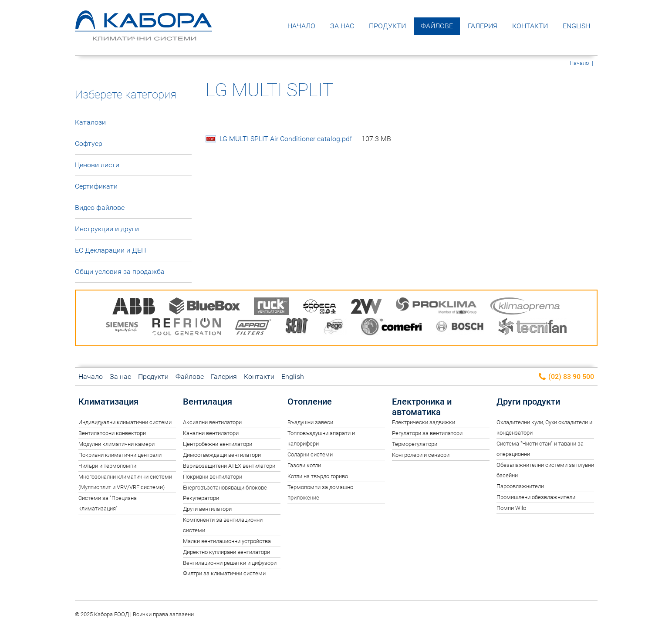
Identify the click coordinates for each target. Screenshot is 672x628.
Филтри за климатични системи (224, 573)
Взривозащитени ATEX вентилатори (229, 466)
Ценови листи (97, 165)
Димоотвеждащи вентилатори (222, 455)
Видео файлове (100, 208)
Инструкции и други (107, 229)
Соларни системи (310, 454)
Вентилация (208, 402)
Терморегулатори (415, 444)
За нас (342, 26)
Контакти (530, 26)
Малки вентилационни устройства (227, 541)
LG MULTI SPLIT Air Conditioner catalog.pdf (305, 139)
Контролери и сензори (421, 455)
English (576, 26)
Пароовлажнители (520, 486)
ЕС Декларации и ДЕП (110, 250)
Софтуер (89, 143)
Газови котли (304, 465)
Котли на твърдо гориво (318, 476)
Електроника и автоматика (422, 407)
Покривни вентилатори (213, 477)
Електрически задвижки (424, 422)
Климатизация (108, 402)
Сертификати (96, 186)
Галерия (483, 26)
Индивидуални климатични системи (125, 422)
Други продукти (528, 402)
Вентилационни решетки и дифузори (230, 563)
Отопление (310, 402)
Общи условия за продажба (120, 272)
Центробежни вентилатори (218, 444)
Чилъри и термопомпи (107, 466)
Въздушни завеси (310, 422)
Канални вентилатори (211, 433)
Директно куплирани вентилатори (226, 552)
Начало (301, 26)
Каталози (90, 122)
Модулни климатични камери (117, 444)
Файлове (437, 26)
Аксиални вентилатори (212, 422)
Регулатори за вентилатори (427, 433)
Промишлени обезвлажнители (536, 497)
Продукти (387, 26)
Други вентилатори (207, 509)
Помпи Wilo (511, 508)
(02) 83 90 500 (566, 377)
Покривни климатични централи (120, 455)
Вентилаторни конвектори (112, 433)
